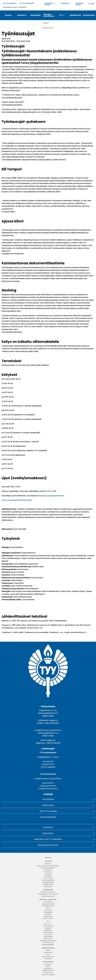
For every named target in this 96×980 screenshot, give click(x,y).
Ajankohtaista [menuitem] (75, 15)
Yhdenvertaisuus (48, 943)
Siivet (48, 908)
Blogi (48, 954)
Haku (92, 4)
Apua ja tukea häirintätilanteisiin (48, 866)
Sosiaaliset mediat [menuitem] (48, 4)
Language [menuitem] (64, 3)
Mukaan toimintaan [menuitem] (49, 15)
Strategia (48, 928)
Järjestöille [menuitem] (35, 15)
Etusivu (46, 23)
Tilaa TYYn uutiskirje (48, 811)
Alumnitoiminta (48, 918)
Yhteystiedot (48, 962)
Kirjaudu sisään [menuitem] (80, 4)
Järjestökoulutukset (48, 896)
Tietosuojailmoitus (48, 817)
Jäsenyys (48, 864)
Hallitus (48, 966)
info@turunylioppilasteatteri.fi (51, 496)
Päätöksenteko (48, 926)
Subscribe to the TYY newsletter (48, 839)
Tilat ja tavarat (48, 878)
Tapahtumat (48, 916)
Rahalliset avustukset (48, 892)
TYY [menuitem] (61, 15)
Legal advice (48, 833)
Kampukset (48, 930)
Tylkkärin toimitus (48, 970)
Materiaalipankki (48, 945)
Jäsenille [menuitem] (21, 15)
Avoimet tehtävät (48, 957)
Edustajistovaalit (48, 906)
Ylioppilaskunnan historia (48, 940)
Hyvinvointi (48, 870)
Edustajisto (48, 964)
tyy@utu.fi (54, 720)
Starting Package (48, 882)
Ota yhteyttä (48, 799)
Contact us (48, 827)
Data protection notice (48, 845)
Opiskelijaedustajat (48, 904)
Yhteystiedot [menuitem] (88, 15)
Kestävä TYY (48, 938)
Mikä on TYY (48, 924)
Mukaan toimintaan (48, 899)
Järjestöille (48, 890)
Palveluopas (48, 886)
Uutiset (48, 950)
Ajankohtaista (48, 948)
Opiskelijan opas (48, 884)
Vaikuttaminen (48, 932)
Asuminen (48, 874)
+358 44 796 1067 (52, 723)
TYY (48, 922)
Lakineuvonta (48, 805)
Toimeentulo (48, 872)
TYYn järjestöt (48, 902)
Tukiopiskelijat (48, 912)
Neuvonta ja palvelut (48, 868)
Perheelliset (48, 876)
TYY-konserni (48, 934)
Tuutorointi (48, 910)
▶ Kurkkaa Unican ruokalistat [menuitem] (15, 7)
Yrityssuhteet (48, 936)
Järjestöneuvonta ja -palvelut (48, 894)
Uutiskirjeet (48, 959)
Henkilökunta (48, 968)
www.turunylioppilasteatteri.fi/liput (17, 500)
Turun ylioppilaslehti (48, 880)
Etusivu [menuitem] (8, 15)
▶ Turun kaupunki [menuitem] (27, 3)
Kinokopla (48, 914)
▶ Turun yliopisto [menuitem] (10, 3)
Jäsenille (48, 861)
